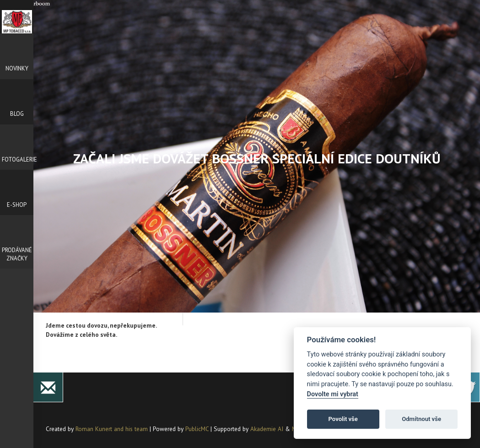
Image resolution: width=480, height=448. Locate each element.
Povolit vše (343, 419)
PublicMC (197, 429)
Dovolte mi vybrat (333, 394)
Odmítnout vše (421, 419)
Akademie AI (267, 429)
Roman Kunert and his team (113, 429)
